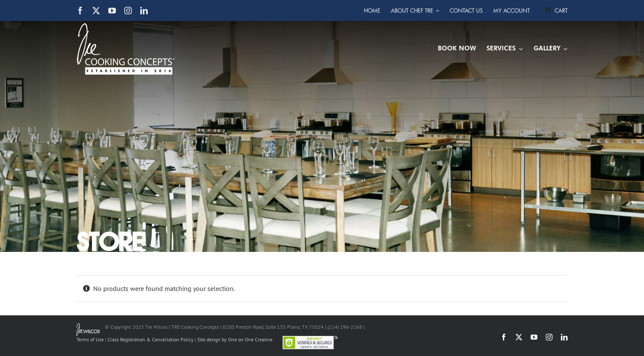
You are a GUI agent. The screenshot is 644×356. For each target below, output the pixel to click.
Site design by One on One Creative (235, 339)
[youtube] (112, 10)
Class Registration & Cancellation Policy (151, 339)
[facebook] (80, 10)
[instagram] (128, 10)
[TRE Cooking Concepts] (126, 26)
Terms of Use (90, 339)
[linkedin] (144, 10)
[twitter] (96, 10)
